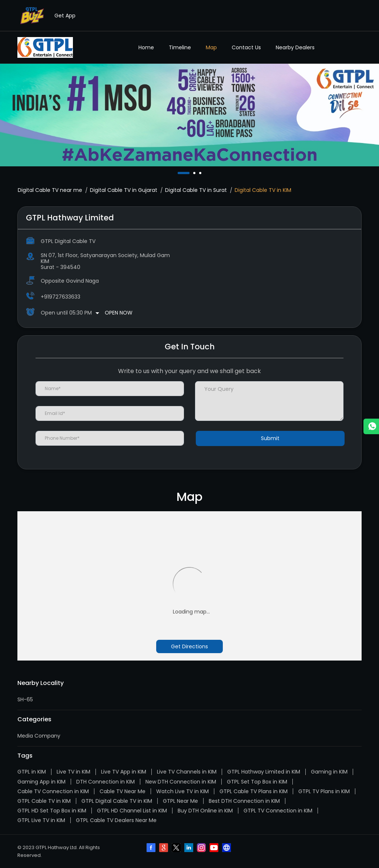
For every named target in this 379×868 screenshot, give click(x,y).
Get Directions (189, 646)
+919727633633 (61, 297)
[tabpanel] (189, 115)
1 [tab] (180, 173)
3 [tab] (201, 173)
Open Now (119, 313)
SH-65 (25, 699)
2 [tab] (195, 173)
